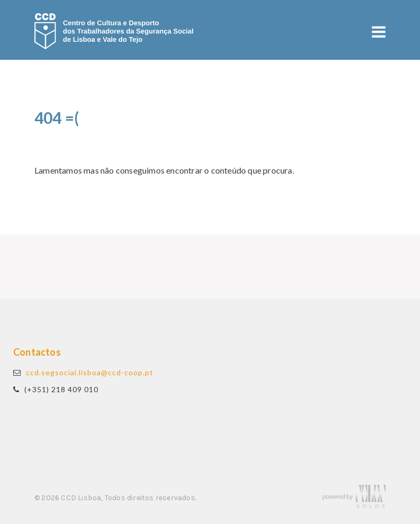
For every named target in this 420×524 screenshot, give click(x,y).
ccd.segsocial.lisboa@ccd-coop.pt (90, 372)
